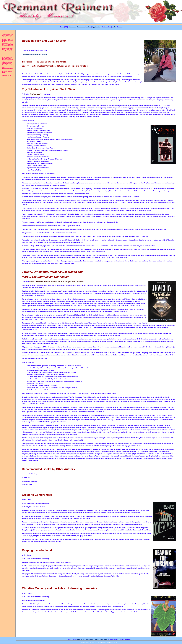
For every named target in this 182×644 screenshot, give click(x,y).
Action (89, 27)
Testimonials (106, 27)
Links (114, 27)
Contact (120, 27)
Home (62, 27)
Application (96, 27)
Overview (73, 27)
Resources (81, 27)
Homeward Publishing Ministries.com (34, 54)
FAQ (67, 27)
